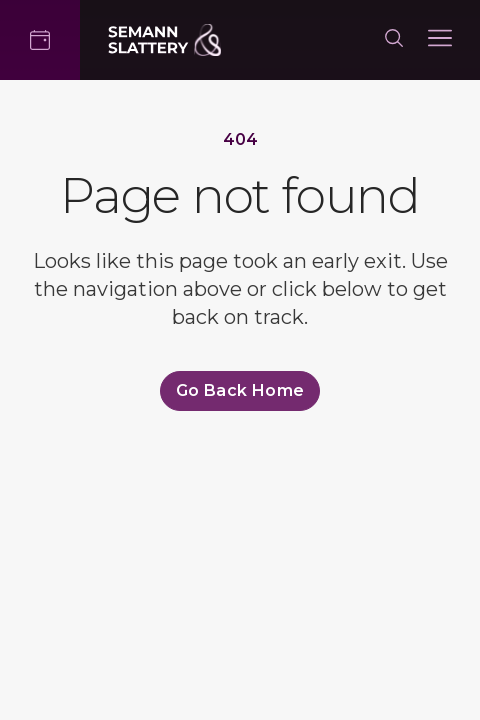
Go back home (240, 390)
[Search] (394, 40)
